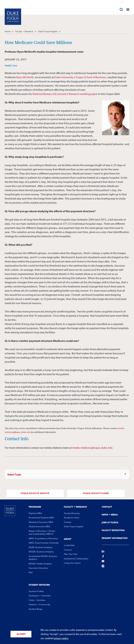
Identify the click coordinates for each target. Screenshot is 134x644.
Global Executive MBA (39, 527)
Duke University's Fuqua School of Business (80, 78)
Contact (107, 507)
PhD (31, 573)
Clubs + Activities (37, 600)
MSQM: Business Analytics (41, 552)
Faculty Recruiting (113, 530)
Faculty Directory (72, 513)
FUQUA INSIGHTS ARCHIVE (35, 493)
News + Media (110, 515)
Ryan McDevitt (25, 78)
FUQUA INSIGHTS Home (96, 493)
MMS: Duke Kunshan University (44, 543)
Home (8, 32)
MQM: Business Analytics (41, 547)
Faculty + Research (24, 32)
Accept (21, 634)
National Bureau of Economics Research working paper (65, 94)
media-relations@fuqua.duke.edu (92, 448)
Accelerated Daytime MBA (41, 518)
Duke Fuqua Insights (48, 32)
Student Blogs (35, 609)
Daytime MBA (35, 513)
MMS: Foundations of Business (43, 539)
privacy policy (61, 638)
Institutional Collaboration (76, 559)
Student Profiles (36, 591)
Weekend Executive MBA (41, 522)
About (68, 539)
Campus (68, 550)
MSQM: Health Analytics (40, 564)
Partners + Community (39, 605)
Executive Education (38, 568)
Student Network (39, 585)
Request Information (115, 538)
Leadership (69, 545)
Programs (35, 507)
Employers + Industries (40, 596)
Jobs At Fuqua (110, 523)
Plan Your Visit (71, 554)
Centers (68, 522)
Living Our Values (72, 563)
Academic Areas (72, 518)
